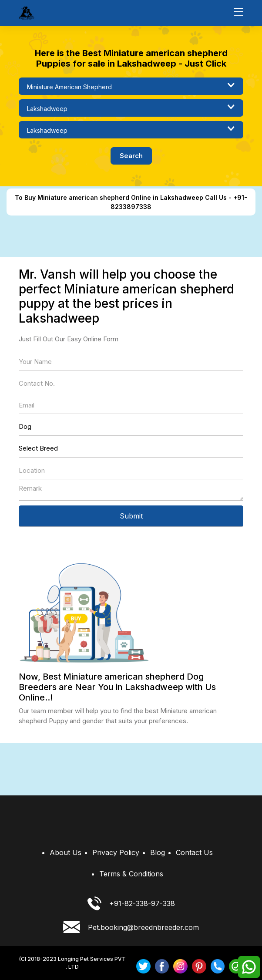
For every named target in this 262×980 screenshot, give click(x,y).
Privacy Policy (116, 852)
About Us (65, 852)
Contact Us (194, 852)
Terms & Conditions (131, 874)
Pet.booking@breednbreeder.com (131, 927)
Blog (158, 852)
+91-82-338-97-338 (131, 903)
